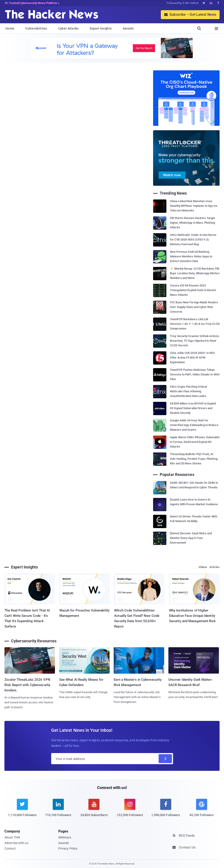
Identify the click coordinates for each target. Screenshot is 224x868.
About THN (12, 837)
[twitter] (22, 811)
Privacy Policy (68, 848)
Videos (203, 567)
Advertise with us (16, 843)
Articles (214, 567)
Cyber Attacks (68, 28)
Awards (128, 28)
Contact (10, 848)
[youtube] (94, 811)
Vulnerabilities (36, 28)
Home (10, 28)
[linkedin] (58, 811)
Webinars (65, 837)
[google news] (202, 809)
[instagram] (130, 811)
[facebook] (166, 811)
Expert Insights (101, 28)
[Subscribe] (165, 759)
